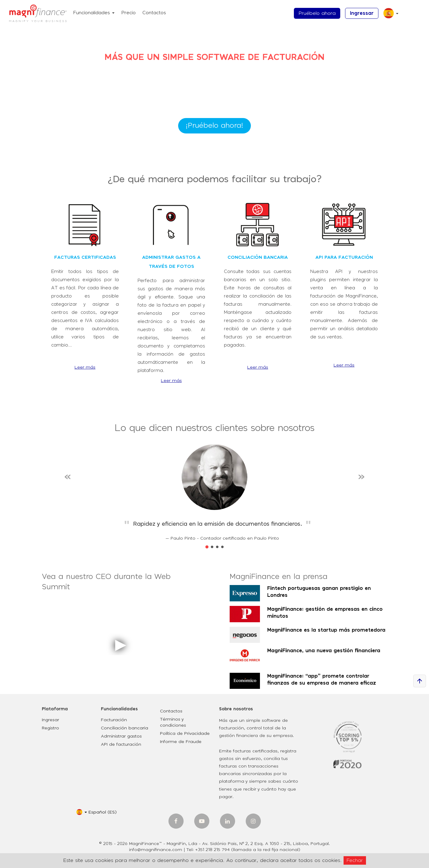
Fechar (355, 860)
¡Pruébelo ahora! (215, 126)
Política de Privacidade (185, 734)
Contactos (154, 13)
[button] (389, 16)
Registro (50, 728)
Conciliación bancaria (125, 728)
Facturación (114, 720)
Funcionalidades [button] (94, 13)
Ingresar (50, 720)
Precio (128, 13)
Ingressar (362, 13)
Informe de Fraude (181, 742)
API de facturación (121, 745)
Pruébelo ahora (317, 13)
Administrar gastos (121, 736)
